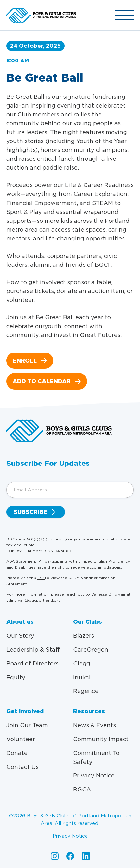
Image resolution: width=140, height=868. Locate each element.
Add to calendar (42, 381)
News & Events (95, 725)
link (41, 578)
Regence (86, 691)
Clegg (82, 663)
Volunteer (21, 739)
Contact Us (22, 767)
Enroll (25, 361)
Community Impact (101, 739)
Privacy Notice (94, 775)
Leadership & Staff (33, 649)
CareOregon (91, 649)
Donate (17, 753)
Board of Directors (32, 663)
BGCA (82, 789)
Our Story (20, 636)
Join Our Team (27, 725)
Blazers (84, 636)
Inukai (82, 677)
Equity (16, 677)
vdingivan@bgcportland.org (34, 600)
